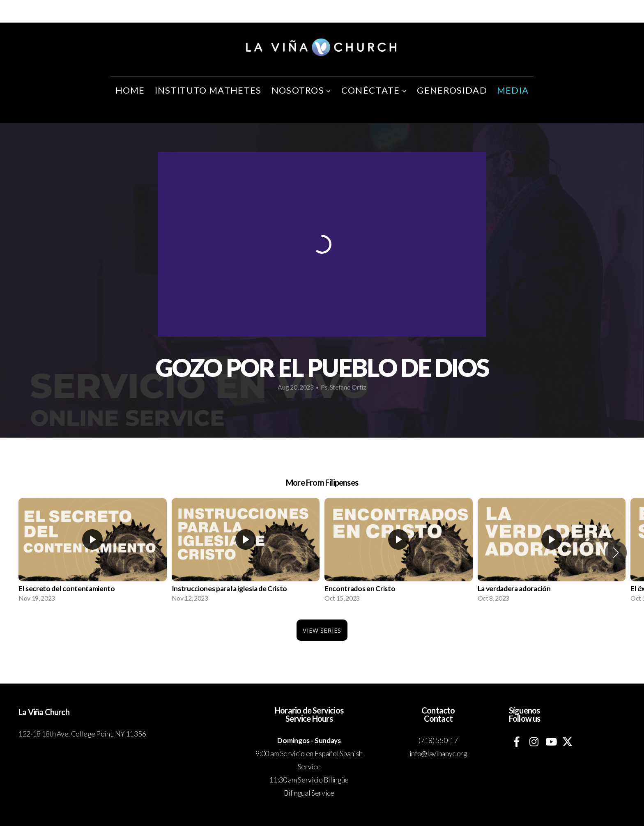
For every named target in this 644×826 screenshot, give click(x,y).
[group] (93, 553)
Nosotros (301, 90)
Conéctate (374, 90)
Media (513, 90)
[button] (616, 553)
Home (130, 90)
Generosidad (452, 90)
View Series (322, 630)
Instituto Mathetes (208, 90)
